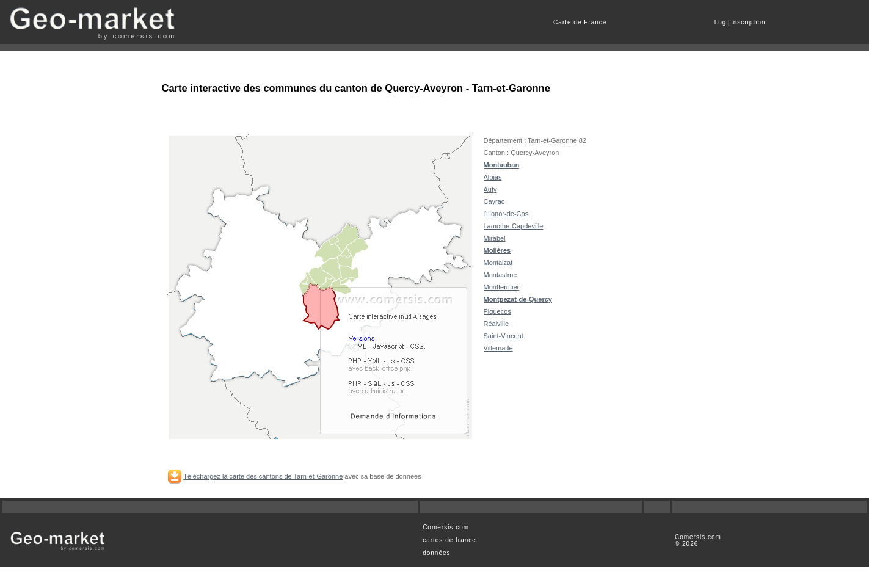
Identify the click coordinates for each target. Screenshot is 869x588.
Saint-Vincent (504, 336)
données (436, 553)
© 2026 (686, 544)
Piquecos (497, 311)
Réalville (496, 324)
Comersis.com (446, 527)
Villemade (498, 348)
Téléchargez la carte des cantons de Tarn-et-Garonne (263, 476)
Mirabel (495, 238)
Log (721, 22)
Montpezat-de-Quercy (518, 299)
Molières (497, 250)
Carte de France (580, 22)
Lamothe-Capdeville (514, 226)
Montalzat (498, 263)
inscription (749, 22)
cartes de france (449, 540)
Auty (490, 189)
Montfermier (502, 287)
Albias (493, 177)
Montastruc (500, 275)
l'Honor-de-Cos (506, 214)
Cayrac (494, 201)
